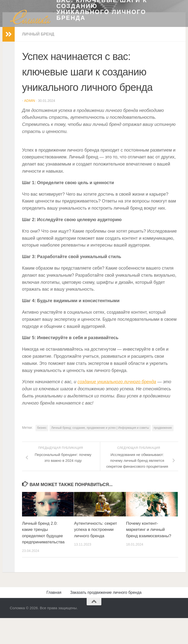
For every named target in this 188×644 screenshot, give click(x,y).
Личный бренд (38, 200)
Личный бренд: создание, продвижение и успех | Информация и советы (100, 594)
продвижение (163, 594)
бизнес (42, 594)
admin (29, 267)
